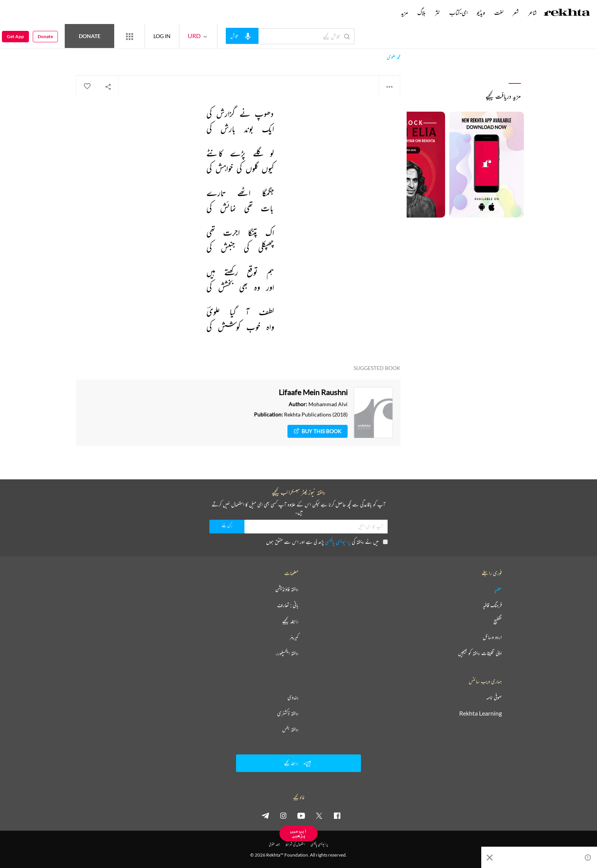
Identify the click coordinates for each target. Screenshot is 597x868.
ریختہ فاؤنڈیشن (287, 589)
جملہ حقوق (274, 844)
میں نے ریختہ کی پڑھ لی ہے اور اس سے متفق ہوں (327, 542)
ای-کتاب (458, 13)
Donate (90, 36)
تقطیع (498, 621)
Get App (15, 36)
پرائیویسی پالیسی (338, 542)
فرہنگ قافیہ (492, 605)
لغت (499, 13)
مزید (405, 13)
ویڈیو (481, 13)
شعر (516, 13)
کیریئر (294, 637)
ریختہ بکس (290, 729)
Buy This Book (318, 431)
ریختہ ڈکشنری (288, 713)
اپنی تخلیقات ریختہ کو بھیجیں (480, 653)
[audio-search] (242, 36)
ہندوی (293, 697)
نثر (437, 13)
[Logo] (567, 13)
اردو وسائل (492, 637)
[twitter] (319, 815)
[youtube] (301, 815)
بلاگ (421, 13)
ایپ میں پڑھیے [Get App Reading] (298, 833)
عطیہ (498, 589)
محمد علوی (394, 57)
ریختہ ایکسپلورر (287, 653)
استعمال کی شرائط (295, 844)
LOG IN (162, 36)
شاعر (532, 13)
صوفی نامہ (494, 697)
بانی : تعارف (288, 605)
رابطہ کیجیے (290, 621)
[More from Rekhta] (129, 36)
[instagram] (283, 815)
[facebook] (337, 815)
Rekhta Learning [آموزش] (480, 713)
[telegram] (265, 815)
